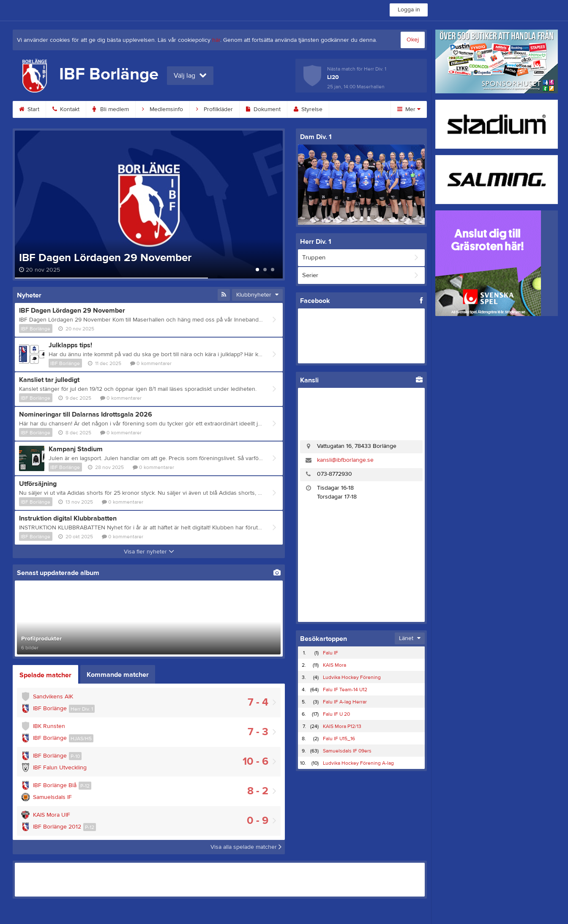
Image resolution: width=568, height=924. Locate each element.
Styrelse (308, 109)
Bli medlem (111, 109)
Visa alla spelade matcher (246, 847)
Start (29, 109)
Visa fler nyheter (149, 552)
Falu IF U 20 (336, 714)
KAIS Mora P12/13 (342, 726)
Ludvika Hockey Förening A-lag (358, 763)
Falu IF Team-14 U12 (345, 690)
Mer (409, 109)
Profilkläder (214, 109)
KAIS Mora (335, 665)
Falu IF (330, 653)
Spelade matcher (45, 675)
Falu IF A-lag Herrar (345, 702)
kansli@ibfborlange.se (345, 460)
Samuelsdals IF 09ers (347, 751)
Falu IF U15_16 (339, 739)
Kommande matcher (118, 675)
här (216, 40)
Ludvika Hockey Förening (352, 677)
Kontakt (66, 109)
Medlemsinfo (162, 109)
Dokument (263, 109)
